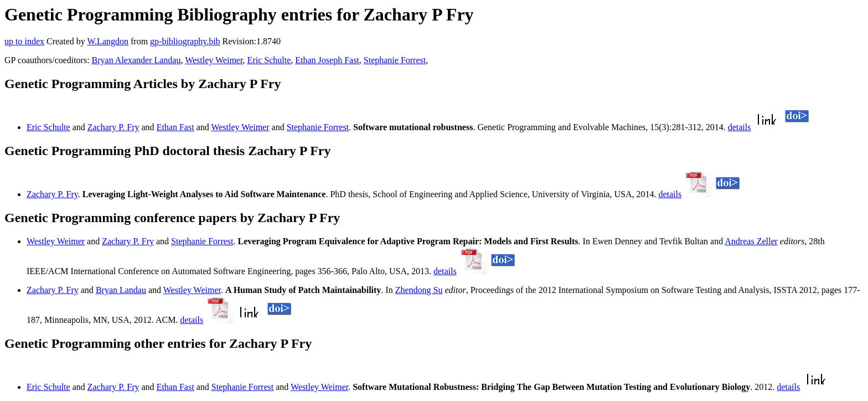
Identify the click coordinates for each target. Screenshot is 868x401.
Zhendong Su (419, 290)
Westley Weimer (214, 60)
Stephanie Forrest (395, 60)
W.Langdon (108, 41)
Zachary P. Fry (113, 127)
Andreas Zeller (751, 241)
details (740, 127)
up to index (24, 41)
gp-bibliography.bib (185, 41)
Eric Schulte (269, 60)
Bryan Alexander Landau (136, 60)
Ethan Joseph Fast (327, 60)
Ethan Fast (175, 127)
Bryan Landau (121, 290)
